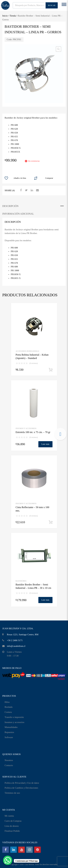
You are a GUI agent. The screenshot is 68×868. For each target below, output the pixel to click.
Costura (8, 712)
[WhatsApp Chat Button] (8, 860)
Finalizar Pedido (12, 831)
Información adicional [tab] (18, 214)
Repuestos (9, 732)
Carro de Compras (13, 821)
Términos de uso (12, 793)
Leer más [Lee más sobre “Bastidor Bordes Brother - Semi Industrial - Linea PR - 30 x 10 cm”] (45, 600)
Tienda (13, 16)
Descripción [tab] (10, 206)
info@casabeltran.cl (16, 646)
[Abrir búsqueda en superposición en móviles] (35, 5)
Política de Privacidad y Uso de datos (22, 783)
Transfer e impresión (14, 717)
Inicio (5, 16)
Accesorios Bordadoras (27, 351)
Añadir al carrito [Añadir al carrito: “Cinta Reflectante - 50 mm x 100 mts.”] (51, 522)
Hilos (7, 702)
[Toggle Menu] (64, 5)
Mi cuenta (9, 816)
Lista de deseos (12, 826)
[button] (58, 49)
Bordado (9, 707)
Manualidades (11, 727)
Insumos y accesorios (14, 722)
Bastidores (21, 581)
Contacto (9, 765)
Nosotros (9, 760)
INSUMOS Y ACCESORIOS (26, 428)
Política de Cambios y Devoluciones (21, 788)
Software (9, 737)
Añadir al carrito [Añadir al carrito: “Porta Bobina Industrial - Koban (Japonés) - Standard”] (51, 370)
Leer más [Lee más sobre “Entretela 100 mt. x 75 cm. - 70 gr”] (45, 444)
